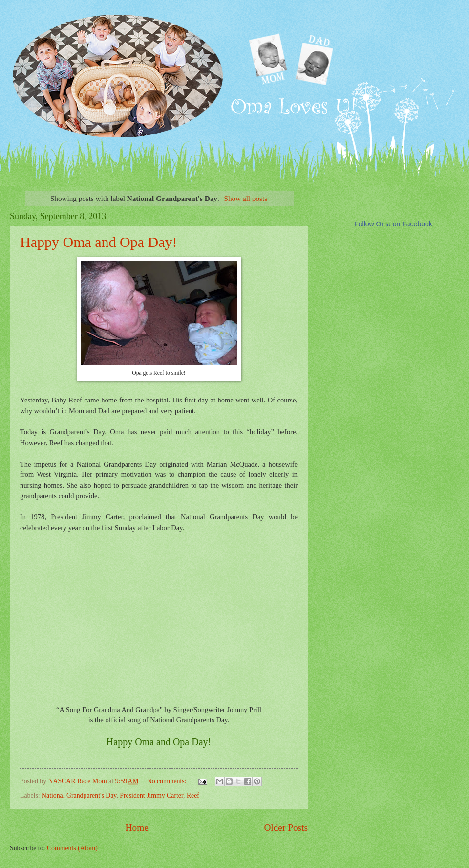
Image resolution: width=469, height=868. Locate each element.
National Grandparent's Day (79, 795)
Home (137, 828)
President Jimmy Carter (151, 795)
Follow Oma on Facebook (393, 224)
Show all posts (246, 198)
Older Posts (286, 828)
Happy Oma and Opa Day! (99, 242)
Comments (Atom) (72, 848)
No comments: (168, 781)
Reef (193, 795)
